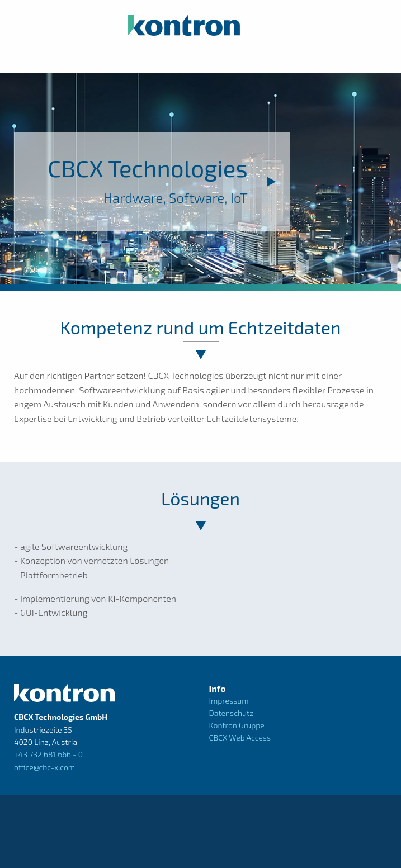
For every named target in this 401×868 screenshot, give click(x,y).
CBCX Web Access (240, 737)
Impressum (229, 701)
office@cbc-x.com (44, 767)
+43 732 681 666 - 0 (48, 754)
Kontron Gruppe (237, 725)
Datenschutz (232, 713)
